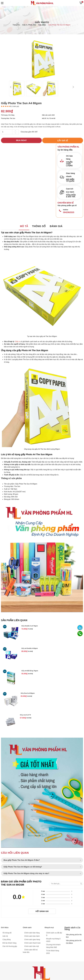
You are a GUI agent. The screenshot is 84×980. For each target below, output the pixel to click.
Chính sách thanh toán (32, 943)
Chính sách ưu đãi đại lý (54, 934)
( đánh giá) (15, 106)
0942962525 (69, 212)
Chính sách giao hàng (32, 940)
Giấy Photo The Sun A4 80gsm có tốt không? (23, 867)
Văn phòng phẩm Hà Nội (74, 936)
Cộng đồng (7, 940)
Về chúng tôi (7, 933)
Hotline (66, 210)
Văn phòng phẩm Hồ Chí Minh (74, 942)
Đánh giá (56, 226)
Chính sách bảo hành (32, 936)
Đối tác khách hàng (9, 943)
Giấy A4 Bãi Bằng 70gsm (30, 671)
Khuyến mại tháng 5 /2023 (53, 940)
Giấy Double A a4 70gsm (30, 626)
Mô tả (24, 226)
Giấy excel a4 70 (25, 715)
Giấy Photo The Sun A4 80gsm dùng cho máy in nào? (26, 874)
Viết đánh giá (42, 911)
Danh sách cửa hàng (72, 928)
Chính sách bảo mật (32, 946)
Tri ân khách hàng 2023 (53, 952)
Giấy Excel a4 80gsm (28, 693)
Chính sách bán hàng (32, 933)
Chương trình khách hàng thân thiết (53, 946)
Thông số (39, 226)
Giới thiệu (5, 928)
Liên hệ (5, 936)
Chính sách (27, 928)
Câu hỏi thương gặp (10, 946)
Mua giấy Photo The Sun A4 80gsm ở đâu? (22, 860)
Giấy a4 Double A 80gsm (30, 648)
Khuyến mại (49, 928)
